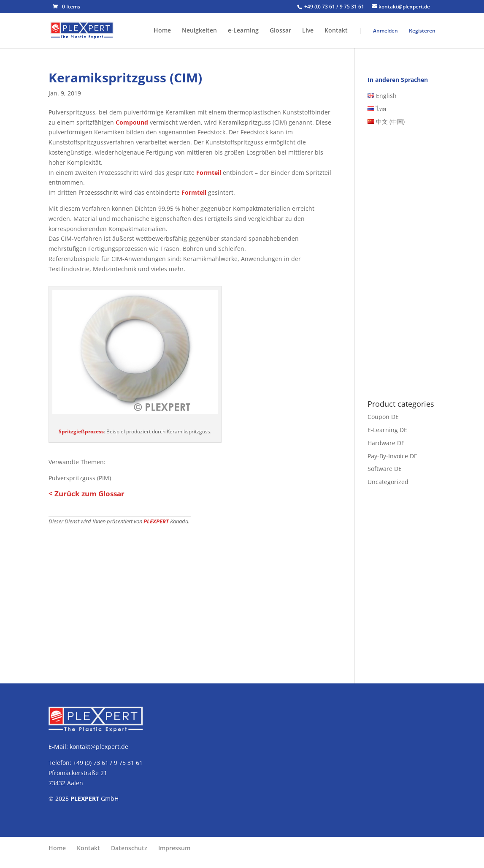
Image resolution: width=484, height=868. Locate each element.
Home (162, 31)
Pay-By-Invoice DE (392, 456)
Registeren (422, 31)
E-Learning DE (387, 430)
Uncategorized (388, 482)
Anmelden (385, 31)
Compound (132, 122)
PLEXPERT (156, 521)
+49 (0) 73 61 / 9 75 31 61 (335, 7)
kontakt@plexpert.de (99, 747)
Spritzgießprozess (81, 431)
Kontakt (336, 31)
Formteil (209, 173)
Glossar (280, 31)
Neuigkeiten (199, 31)
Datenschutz (129, 848)
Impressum (174, 848)
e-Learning (243, 31)
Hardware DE (386, 443)
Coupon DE (383, 417)
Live (308, 31)
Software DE (385, 469)
